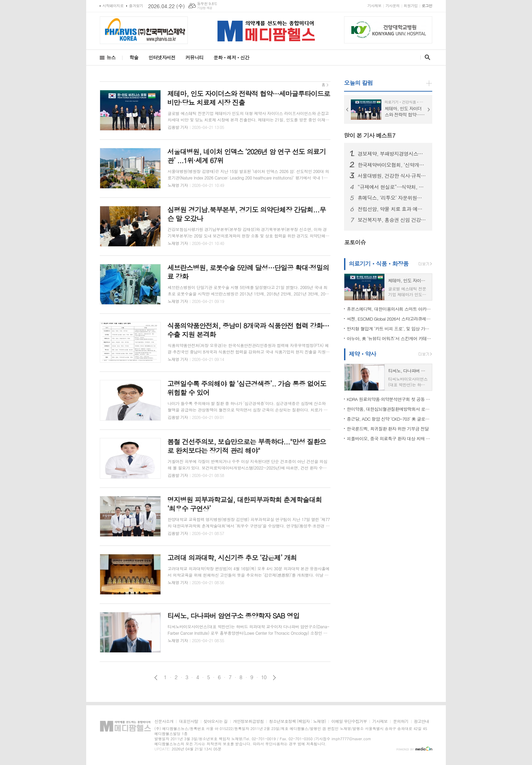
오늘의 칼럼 (358, 83)
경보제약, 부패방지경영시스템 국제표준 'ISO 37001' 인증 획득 (392, 154)
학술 (134, 57)
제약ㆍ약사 (362, 354)
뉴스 (111, 57)
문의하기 (401, 721)
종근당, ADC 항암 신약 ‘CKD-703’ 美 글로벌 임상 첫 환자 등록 (389, 419)
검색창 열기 (426, 57)
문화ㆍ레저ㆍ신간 (231, 57)
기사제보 (374, 6)
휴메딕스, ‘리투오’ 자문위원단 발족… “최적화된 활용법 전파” (392, 198)
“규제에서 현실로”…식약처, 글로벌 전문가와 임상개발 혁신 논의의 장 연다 (392, 187)
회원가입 (411, 6)
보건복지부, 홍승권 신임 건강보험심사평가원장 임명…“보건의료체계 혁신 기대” (392, 220)
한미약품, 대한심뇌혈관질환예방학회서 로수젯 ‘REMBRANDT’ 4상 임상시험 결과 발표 (389, 409)
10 (264, 677)
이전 (156, 678)
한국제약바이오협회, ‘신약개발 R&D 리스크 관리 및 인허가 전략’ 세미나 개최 (392, 165)
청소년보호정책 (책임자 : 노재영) (297, 721)
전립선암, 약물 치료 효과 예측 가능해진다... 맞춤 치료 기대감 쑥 (392, 209)
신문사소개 (164, 721)
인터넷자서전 (162, 57)
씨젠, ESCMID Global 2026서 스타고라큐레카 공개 (389, 319)
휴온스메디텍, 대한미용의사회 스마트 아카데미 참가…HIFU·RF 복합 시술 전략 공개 (389, 309)
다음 (274, 678)
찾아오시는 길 (216, 721)
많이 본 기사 (370, 135)
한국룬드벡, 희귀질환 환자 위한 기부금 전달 (388, 429)
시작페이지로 (113, 6)
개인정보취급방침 (248, 721)
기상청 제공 (205, 8)
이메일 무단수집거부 (349, 721)
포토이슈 (355, 242)
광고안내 (422, 721)
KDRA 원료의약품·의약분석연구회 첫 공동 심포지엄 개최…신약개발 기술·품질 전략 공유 (389, 399)
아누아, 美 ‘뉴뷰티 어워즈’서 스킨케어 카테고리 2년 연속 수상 (389, 338)
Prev (347, 110)
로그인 (427, 6)
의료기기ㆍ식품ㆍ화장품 (379, 264)
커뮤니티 (195, 57)
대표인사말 (188, 721)
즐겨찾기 (136, 6)
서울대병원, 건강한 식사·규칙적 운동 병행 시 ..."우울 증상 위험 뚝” (392, 176)
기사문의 (392, 6)
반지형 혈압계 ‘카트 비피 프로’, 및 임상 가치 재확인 (389, 329)
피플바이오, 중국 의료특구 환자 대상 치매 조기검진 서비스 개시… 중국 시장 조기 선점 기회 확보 (389, 438)
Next (429, 110)
